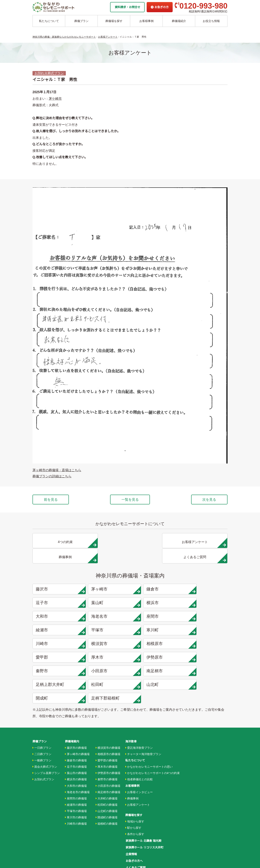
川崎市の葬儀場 (76, 781)
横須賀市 (107, 616)
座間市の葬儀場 (76, 755)
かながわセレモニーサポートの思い (149, 724)
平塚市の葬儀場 (76, 768)
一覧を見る (130, 500)
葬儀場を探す (114, 21)
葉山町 (57, 589)
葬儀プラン (81, 21)
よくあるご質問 (135, 823)
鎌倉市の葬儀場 (76, 717)
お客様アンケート (138, 762)
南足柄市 (57, 643)
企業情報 (131, 810)
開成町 (57, 657)
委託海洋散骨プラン (139, 705)
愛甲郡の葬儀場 (107, 717)
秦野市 (156, 630)
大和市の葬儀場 (76, 743)
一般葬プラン (42, 717)
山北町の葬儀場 (107, 768)
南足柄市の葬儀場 (108, 749)
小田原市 (205, 630)
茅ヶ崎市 (107, 575)
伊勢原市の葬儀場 (108, 730)
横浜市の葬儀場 (76, 736)
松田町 (156, 643)
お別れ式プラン (43, 736)
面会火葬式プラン (45, 724)
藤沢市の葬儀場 (76, 705)
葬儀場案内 (72, 698)
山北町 (205, 643)
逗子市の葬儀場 (76, 724)
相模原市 (156, 616)
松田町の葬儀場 (107, 762)
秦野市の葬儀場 (107, 736)
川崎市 (57, 616)
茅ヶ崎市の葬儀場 (77, 711)
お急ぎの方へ (134, 816)
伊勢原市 (107, 630)
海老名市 (205, 589)
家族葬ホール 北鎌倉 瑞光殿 (143, 797)
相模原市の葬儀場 (108, 711)
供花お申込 (132, 835)
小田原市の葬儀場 (108, 743)
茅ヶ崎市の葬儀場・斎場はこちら (57, 470)
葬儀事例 (132, 755)
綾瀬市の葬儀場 (76, 762)
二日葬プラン (42, 711)
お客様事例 (146, 21)
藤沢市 (57, 575)
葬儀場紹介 (179, 21)
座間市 (57, 602)
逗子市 (205, 575)
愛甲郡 (205, 616)
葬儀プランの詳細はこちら (52, 476)
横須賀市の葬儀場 (108, 705)
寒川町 (205, 602)
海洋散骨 (131, 698)
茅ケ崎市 (55, 99)
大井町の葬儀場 (107, 755)
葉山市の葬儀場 (76, 730)
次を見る (208, 500)
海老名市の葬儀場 (77, 749)
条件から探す (135, 791)
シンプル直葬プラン (46, 730)
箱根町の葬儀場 (107, 781)
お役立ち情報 (211, 21)
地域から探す (135, 778)
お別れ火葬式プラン (49, 73)
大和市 (156, 589)
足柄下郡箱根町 (107, 657)
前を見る (52, 500)
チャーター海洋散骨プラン (143, 711)
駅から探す (133, 785)
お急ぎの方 (160, 7)
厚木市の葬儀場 (107, 724)
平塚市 (156, 602)
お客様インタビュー (139, 749)
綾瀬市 (107, 602)
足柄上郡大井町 (107, 643)
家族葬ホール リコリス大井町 (144, 804)
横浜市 (107, 589)
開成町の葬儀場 (107, 774)
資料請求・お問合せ (127, 7)
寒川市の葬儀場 (76, 774)
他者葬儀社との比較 (139, 736)
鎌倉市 (156, 575)
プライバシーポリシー (140, 829)
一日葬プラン (42, 705)
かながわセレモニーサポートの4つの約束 (153, 730)
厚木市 (57, 630)
